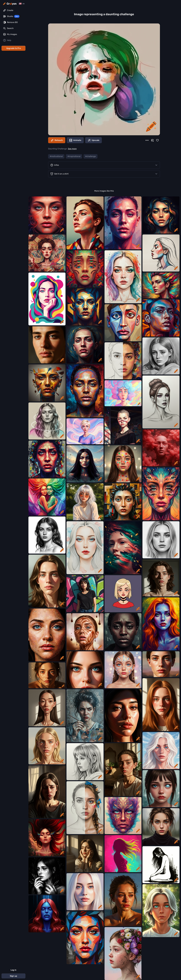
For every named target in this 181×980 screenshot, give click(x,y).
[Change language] (22, 4)
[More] (147, 140)
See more (72, 149)
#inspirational (74, 156)
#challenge (90, 156)
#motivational (56, 156)
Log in (13, 970)
